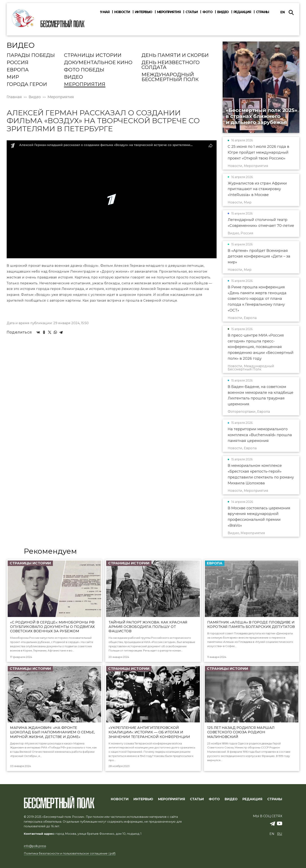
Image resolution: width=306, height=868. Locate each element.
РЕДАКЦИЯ (252, 799)
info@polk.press (35, 846)
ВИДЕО (231, 799)
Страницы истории (93, 55)
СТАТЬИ (197, 799)
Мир (13, 77)
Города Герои (27, 84)
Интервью (144, 12)
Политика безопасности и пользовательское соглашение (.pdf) (70, 853)
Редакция (242, 12)
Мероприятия (169, 12)
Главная (14, 97)
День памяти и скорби (175, 55)
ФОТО (214, 799)
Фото (207, 12)
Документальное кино (98, 63)
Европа (18, 70)
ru (280, 834)
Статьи (192, 12)
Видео (223, 12)
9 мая (105, 12)
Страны (263, 12)
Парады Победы (31, 55)
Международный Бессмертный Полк (170, 77)
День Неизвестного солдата (171, 65)
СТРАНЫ (275, 799)
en (283, 12)
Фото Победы (84, 70)
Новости (122, 12)
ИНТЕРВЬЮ (143, 799)
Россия (18, 63)
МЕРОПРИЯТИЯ (172, 799)
